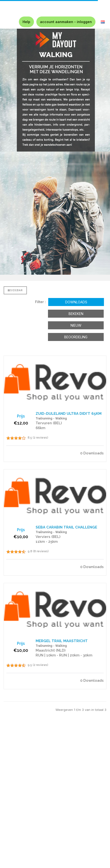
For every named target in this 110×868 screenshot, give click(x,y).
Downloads (76, 302)
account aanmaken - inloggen (66, 22)
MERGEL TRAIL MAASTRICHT (62, 641)
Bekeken (76, 314)
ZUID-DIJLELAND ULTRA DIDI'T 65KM (69, 414)
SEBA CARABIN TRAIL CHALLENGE (66, 527)
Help (26, 22)
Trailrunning (44, 418)
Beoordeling (76, 337)
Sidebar (15, 290)
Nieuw (76, 325)
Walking (61, 418)
